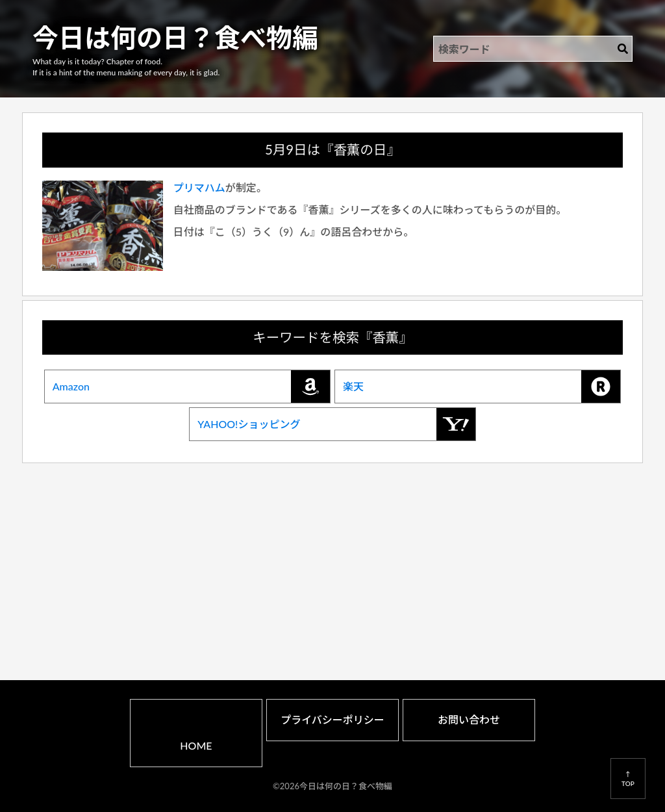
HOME (196, 745)
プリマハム (199, 187)
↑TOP (628, 778)
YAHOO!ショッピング (336, 424)
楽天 (482, 387)
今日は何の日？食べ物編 (175, 38)
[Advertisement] (333, 556)
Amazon (191, 387)
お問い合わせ (469, 719)
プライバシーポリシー (332, 719)
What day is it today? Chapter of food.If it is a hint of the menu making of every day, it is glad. (126, 67)
